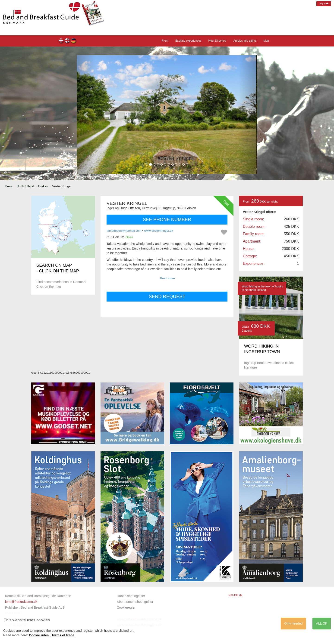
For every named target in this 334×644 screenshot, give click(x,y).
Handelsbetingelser (131, 596)
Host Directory (217, 41)
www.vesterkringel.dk (159, 231)
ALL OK (322, 623)
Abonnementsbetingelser (135, 602)
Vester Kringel (61, 41)
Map (266, 41)
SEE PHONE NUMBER (167, 219)
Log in (324, 4)
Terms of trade (63, 635)
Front (165, 41)
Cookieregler (126, 607)
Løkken (43, 186)
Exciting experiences (188, 41)
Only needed (293, 623)
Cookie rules (39, 635)
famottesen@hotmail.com (124, 231)
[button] (86, 115)
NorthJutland (25, 186)
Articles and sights (245, 41)
